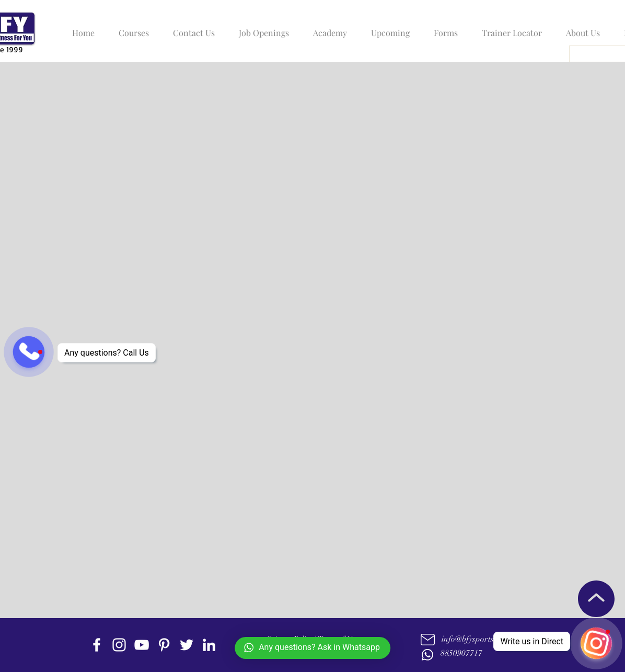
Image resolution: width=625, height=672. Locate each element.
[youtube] (142, 645)
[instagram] (119, 645)
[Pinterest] (164, 645)
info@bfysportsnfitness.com (489, 639)
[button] (131, 28)
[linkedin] (209, 645)
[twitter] (187, 645)
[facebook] (97, 645)
